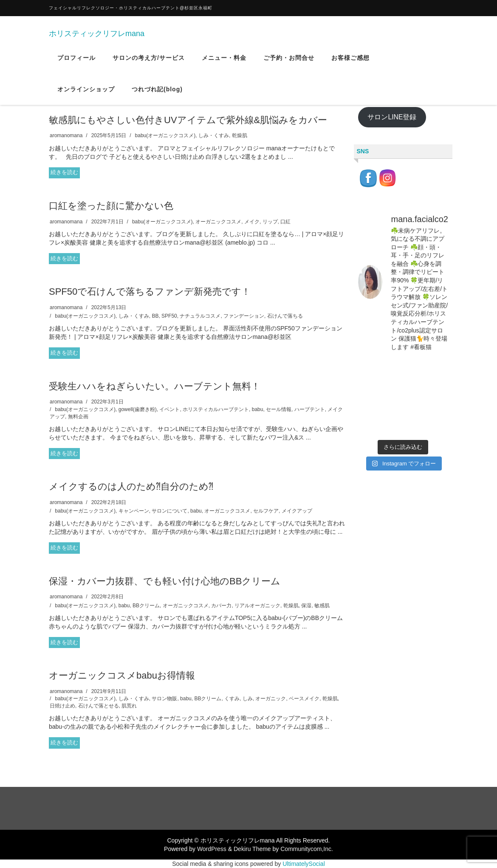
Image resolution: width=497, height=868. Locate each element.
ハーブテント (310, 409)
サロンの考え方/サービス (149, 63)
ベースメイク (304, 699)
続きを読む (64, 172)
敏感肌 (322, 606)
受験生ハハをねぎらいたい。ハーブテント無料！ (155, 386)
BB (155, 316)
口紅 (285, 222)
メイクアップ (297, 511)
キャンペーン (134, 511)
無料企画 (78, 417)
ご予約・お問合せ (289, 63)
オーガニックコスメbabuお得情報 (122, 675)
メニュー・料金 (224, 63)
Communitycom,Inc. (307, 849)
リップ (270, 222)
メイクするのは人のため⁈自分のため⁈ (131, 486)
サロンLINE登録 (392, 117)
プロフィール (76, 63)
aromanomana (66, 135)
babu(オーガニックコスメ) (165, 135)
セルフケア (266, 511)
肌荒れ (129, 706)
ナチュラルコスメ (200, 316)
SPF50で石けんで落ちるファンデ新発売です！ (150, 292)
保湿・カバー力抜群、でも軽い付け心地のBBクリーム (165, 581)
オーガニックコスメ (218, 222)
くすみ (232, 699)
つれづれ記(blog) (157, 95)
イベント (169, 409)
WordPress (212, 849)
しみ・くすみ (214, 135)
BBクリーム (146, 606)
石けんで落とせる (99, 706)
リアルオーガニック (257, 606)
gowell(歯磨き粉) (138, 409)
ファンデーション (244, 316)
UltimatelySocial (304, 864)
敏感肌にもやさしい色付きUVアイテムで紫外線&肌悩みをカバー (188, 120)
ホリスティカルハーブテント (216, 409)
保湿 (306, 606)
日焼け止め (62, 706)
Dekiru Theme (252, 849)
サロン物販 (164, 699)
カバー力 (221, 606)
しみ (248, 699)
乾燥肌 (240, 135)
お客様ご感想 (350, 63)
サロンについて (169, 511)
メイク (252, 222)
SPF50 (169, 316)
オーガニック (271, 699)
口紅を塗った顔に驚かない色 (111, 206)
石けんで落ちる (285, 316)
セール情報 (279, 409)
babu (258, 409)
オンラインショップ (86, 95)
